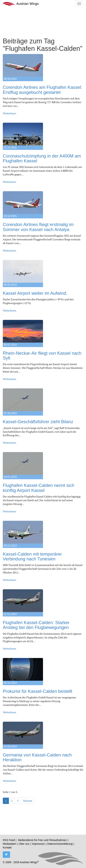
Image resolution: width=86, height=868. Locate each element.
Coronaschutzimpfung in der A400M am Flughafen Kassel (42, 158)
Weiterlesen (9, 113)
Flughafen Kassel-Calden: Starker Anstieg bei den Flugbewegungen (36, 625)
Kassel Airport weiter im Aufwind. (35, 293)
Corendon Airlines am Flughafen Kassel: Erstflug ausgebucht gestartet (42, 90)
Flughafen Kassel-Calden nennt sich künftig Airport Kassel (39, 488)
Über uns (24, 844)
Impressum (38, 844)
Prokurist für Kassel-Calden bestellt (38, 691)
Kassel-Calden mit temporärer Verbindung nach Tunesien (32, 556)
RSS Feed (9, 840)
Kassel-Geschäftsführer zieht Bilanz (38, 422)
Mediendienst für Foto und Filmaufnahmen (42, 840)
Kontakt (7, 848)
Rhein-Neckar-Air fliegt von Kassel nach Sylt (42, 356)
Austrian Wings (21, 4)
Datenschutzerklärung (60, 844)
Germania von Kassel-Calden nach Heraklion (37, 757)
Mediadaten (10, 844)
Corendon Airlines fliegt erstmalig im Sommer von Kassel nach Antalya (38, 227)
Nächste (28, 801)
